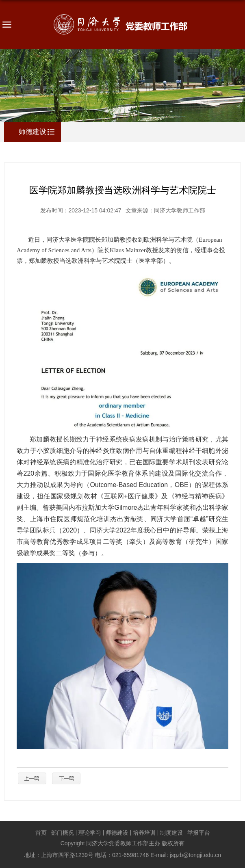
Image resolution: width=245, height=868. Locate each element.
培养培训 (144, 833)
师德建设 (117, 833)
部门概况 (63, 833)
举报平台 (199, 833)
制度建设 (171, 833)
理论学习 (90, 833)
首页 (41, 833)
